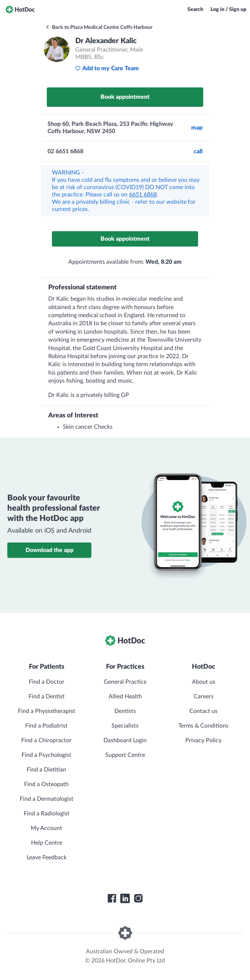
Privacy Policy (203, 740)
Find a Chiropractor (46, 740)
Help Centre (47, 843)
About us (204, 682)
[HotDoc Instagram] (138, 898)
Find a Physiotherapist (47, 711)
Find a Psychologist (46, 755)
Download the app (50, 550)
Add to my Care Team (107, 68)
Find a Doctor (47, 682)
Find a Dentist (47, 696)
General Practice (125, 682)
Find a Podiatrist (46, 726)
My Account (46, 828)
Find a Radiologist (47, 814)
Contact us (203, 711)
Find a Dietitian (46, 770)
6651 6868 (143, 195)
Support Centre (125, 755)
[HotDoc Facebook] (112, 898)
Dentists (125, 711)
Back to (99, 27)
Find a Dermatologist (47, 799)
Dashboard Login (125, 740)
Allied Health (125, 696)
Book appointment (125, 97)
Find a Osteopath (46, 784)
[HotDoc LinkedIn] (125, 898)
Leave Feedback (47, 857)
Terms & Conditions (203, 726)
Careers (204, 696)
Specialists (125, 726)
